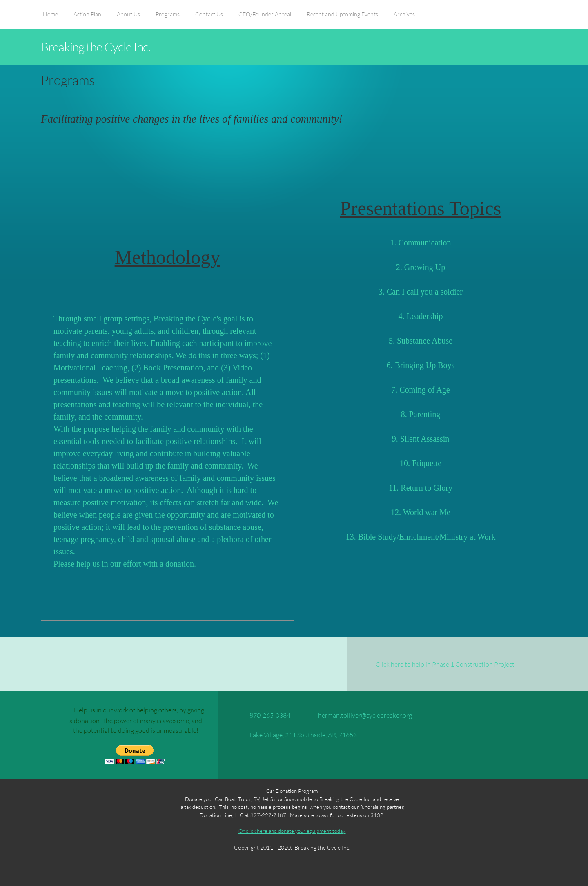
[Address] (297, 735)
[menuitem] (50, 18)
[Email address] (359, 715)
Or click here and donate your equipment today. (292, 831)
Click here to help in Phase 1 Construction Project (445, 664)
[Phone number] (264, 715)
